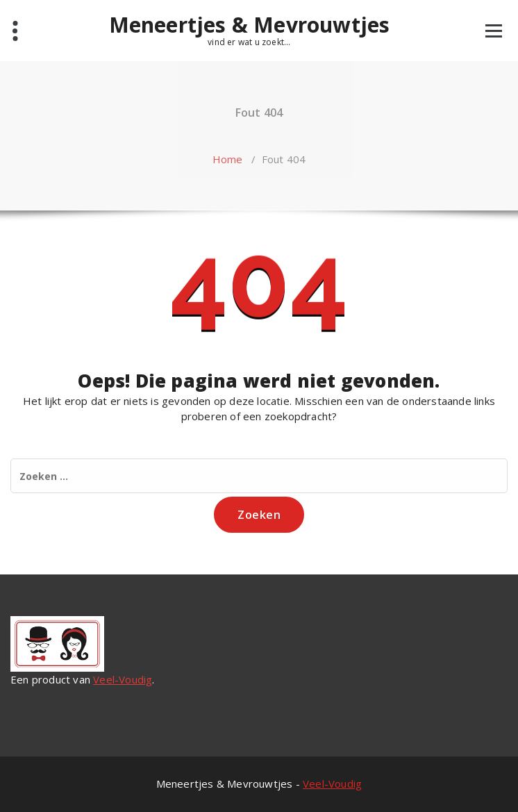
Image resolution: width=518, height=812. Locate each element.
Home (228, 159)
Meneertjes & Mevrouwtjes (250, 25)
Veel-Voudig (123, 679)
